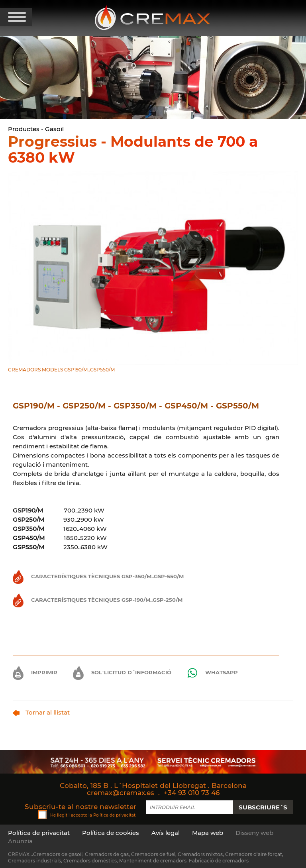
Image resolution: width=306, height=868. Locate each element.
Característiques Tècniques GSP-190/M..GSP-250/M (98, 600)
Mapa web (208, 833)
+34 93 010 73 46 (192, 793)
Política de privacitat (114, 815)
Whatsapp (212, 673)
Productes (24, 129)
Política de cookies (111, 833)
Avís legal (166, 833)
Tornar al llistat (41, 712)
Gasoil (54, 129)
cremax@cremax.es (121, 793)
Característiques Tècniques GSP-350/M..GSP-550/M (98, 576)
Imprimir (35, 672)
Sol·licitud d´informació (122, 672)
